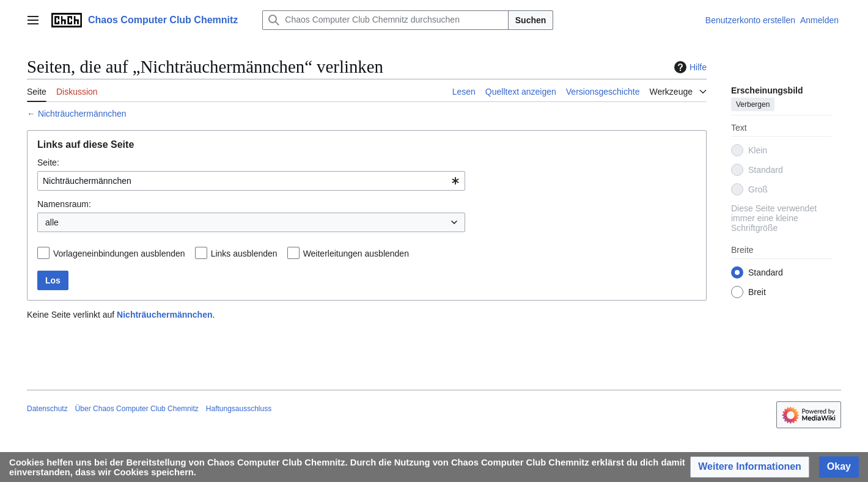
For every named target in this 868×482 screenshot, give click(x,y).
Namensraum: (64, 204)
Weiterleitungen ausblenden (356, 254)
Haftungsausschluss (239, 409)
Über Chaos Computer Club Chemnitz (137, 409)
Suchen (531, 20)
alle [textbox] (52, 222)
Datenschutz (47, 409)
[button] (750, 467)
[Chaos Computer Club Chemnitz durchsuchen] (385, 20)
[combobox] (251, 181)
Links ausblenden (244, 254)
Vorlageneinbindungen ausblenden (119, 254)
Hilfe (689, 67)
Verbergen (753, 104)
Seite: (48, 162)
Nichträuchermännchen (82, 114)
